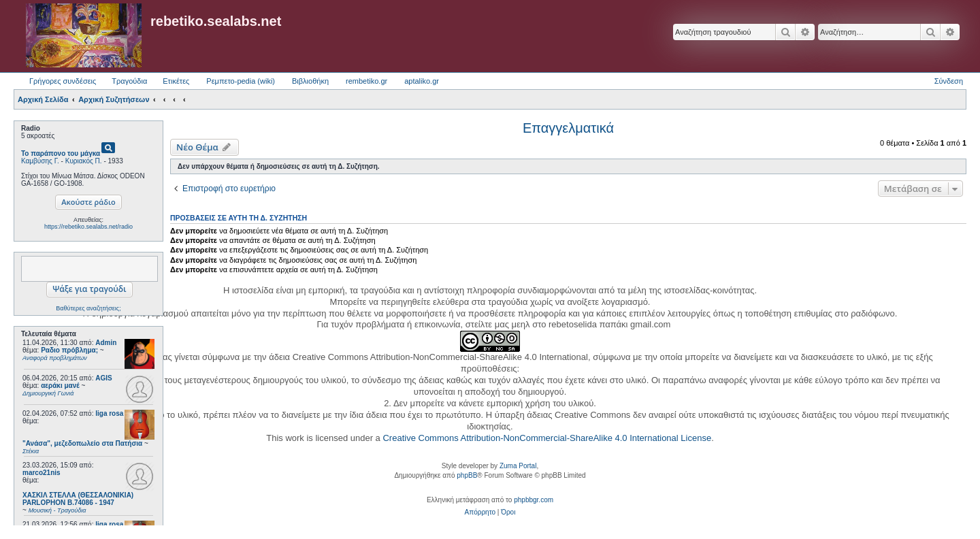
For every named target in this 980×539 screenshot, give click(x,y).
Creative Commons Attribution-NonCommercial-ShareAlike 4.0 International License (547, 438)
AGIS (103, 378)
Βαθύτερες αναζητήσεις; (88, 308)
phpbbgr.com (534, 500)
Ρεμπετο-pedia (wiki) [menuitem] (241, 81)
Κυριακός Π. (84, 161)
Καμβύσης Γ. (40, 161)
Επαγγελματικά (568, 128)
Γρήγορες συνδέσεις (63, 81)
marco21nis (42, 473)
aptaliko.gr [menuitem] (422, 81)
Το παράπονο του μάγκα (61, 153)
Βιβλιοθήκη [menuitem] (310, 81)
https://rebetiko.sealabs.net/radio (88, 227)
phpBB (467, 475)
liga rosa (109, 413)
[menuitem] (480, 512)
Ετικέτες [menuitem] (176, 81)
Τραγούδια (129, 81)
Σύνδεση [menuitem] (949, 81)
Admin (106, 343)
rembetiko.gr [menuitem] (366, 81)
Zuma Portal (518, 466)
